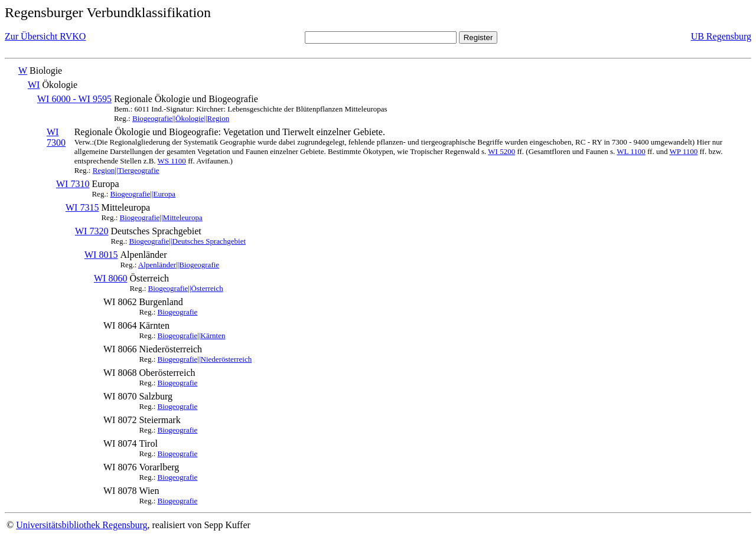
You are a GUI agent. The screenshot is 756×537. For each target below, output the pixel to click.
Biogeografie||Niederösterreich (205, 359)
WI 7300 (56, 137)
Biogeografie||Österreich (186, 288)
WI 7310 (73, 184)
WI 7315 (82, 207)
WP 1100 (683, 151)
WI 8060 (110, 278)
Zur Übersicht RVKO (45, 36)
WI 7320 (92, 231)
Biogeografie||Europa (143, 194)
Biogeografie (178, 312)
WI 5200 (501, 151)
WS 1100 (172, 161)
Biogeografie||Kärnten (192, 335)
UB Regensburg (721, 36)
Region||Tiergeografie (126, 170)
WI (34, 85)
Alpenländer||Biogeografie (179, 265)
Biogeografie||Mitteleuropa (161, 217)
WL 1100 (631, 151)
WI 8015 (101, 255)
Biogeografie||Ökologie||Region (181, 118)
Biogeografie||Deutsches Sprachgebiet (188, 241)
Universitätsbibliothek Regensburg (82, 525)
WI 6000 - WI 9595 (74, 99)
